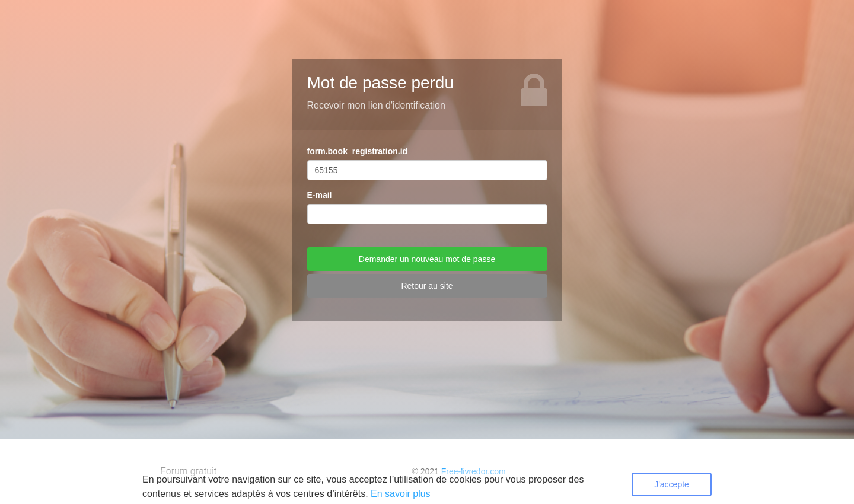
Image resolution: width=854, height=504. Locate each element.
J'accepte (672, 484)
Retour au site (427, 286)
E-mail (320, 195)
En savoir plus (401, 494)
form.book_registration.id (358, 151)
